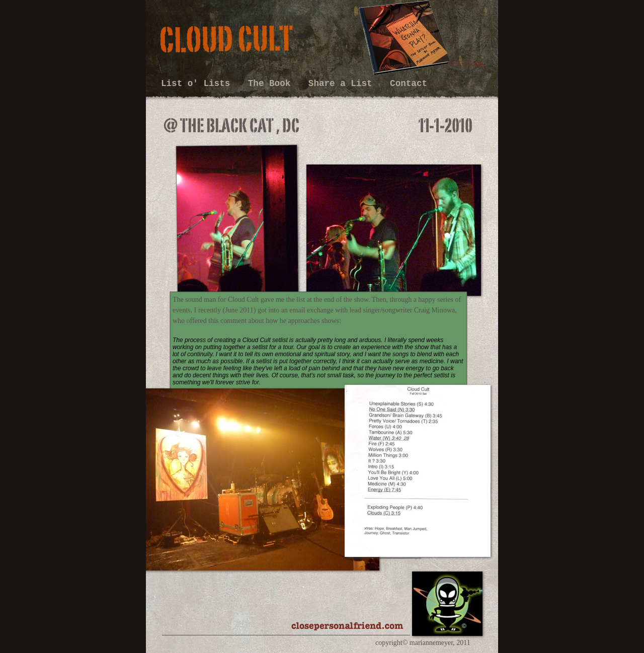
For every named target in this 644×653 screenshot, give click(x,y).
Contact (409, 84)
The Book (272, 84)
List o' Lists (198, 84)
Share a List (343, 84)
